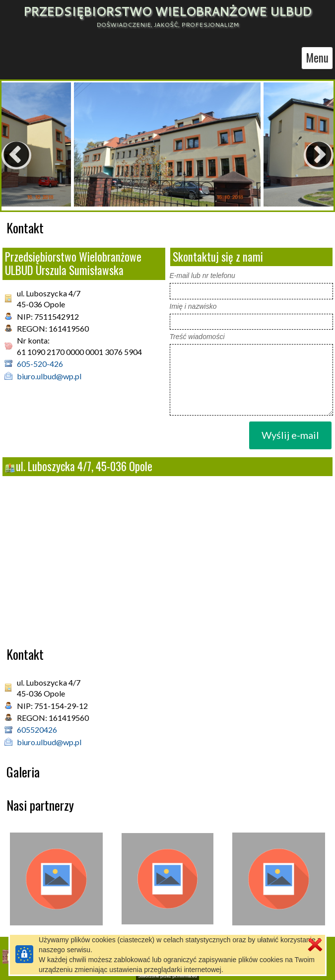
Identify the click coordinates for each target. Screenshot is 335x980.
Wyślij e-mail (290, 435)
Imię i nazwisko (193, 306)
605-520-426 (40, 364)
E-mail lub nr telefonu (202, 276)
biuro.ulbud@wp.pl (49, 376)
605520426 (37, 730)
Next (299, 145)
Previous (6, 145)
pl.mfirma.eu (185, 976)
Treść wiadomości (197, 337)
